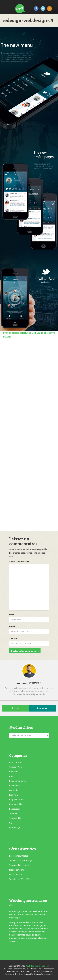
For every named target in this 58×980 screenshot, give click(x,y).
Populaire (42, 708)
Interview (14, 795)
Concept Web (16, 767)
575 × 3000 (9, 333)
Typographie (15, 818)
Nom (12, 615)
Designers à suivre (18, 781)
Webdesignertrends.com (38, 966)
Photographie (16, 804)
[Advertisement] (29, 436)
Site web (14, 638)
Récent (16, 708)
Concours (14, 772)
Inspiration (14, 790)
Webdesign (15, 827)
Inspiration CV (16, 874)
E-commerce (15, 786)
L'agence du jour (17, 800)
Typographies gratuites (20, 865)
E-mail (12, 626)
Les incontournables (19, 856)
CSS (11, 776)
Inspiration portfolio (18, 870)
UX (10, 823)
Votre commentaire (19, 561)
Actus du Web (16, 762)
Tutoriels (13, 814)
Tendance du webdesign (21, 860)
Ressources (15, 809)
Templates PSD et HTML (20, 879)
